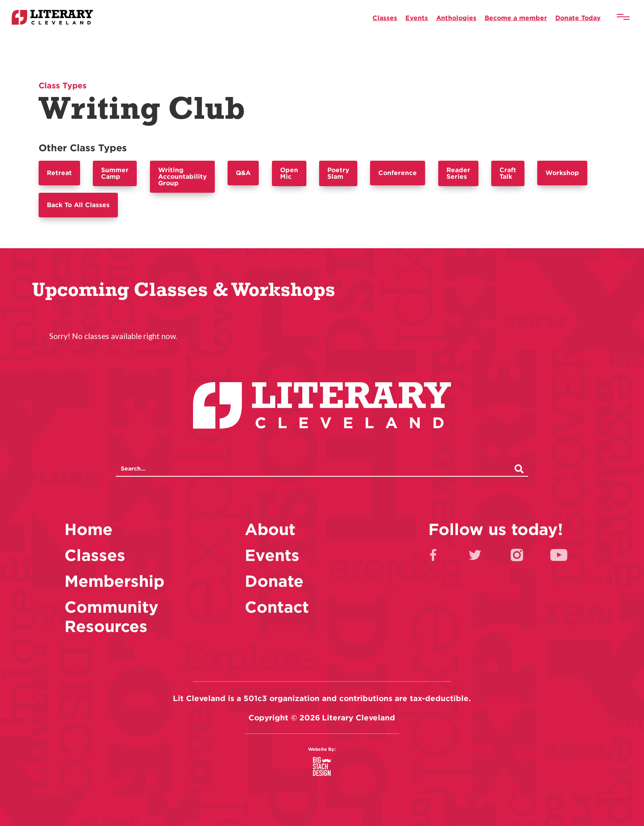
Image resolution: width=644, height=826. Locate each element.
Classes (385, 18)
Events (417, 18)
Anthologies (456, 18)
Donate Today (578, 18)
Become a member (516, 18)
